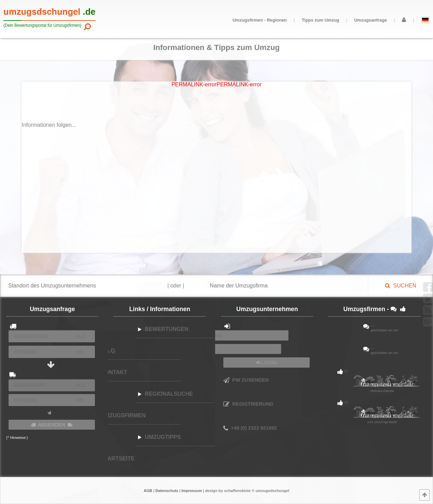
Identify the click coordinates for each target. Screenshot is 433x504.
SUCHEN (401, 286)
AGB (148, 491)
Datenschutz (167, 491)
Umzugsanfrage (371, 20)
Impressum (192, 491)
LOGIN (267, 362)
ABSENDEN (52, 425)
